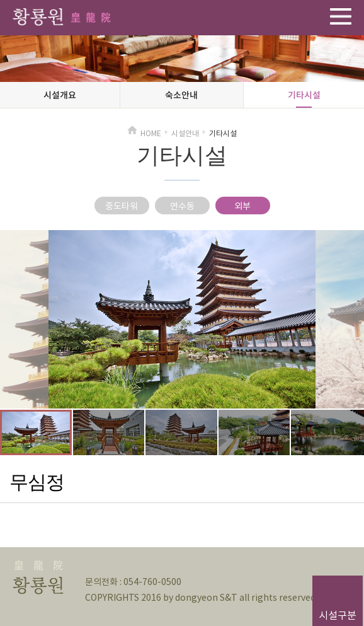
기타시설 (304, 95)
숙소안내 (181, 95)
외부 (242, 206)
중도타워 (122, 206)
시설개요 (60, 95)
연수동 (182, 206)
